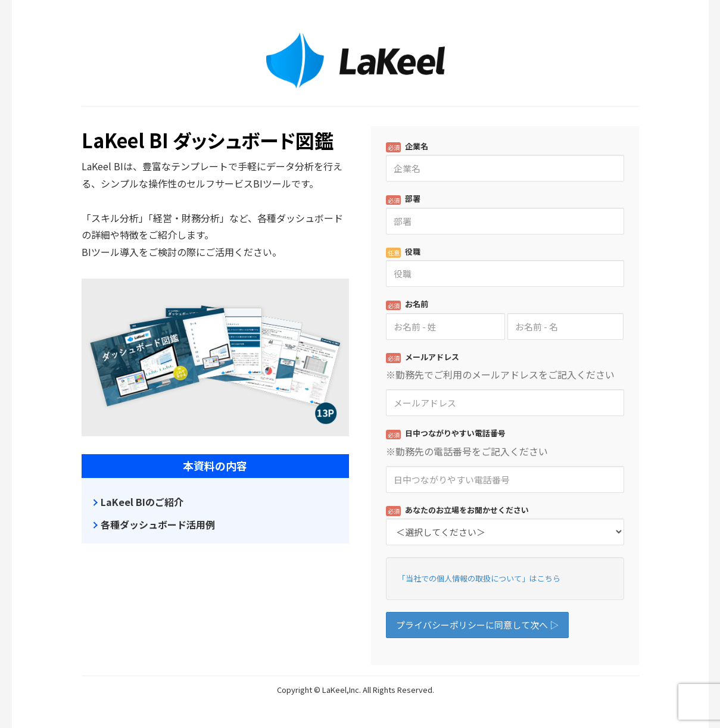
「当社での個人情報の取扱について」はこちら (479, 578)
